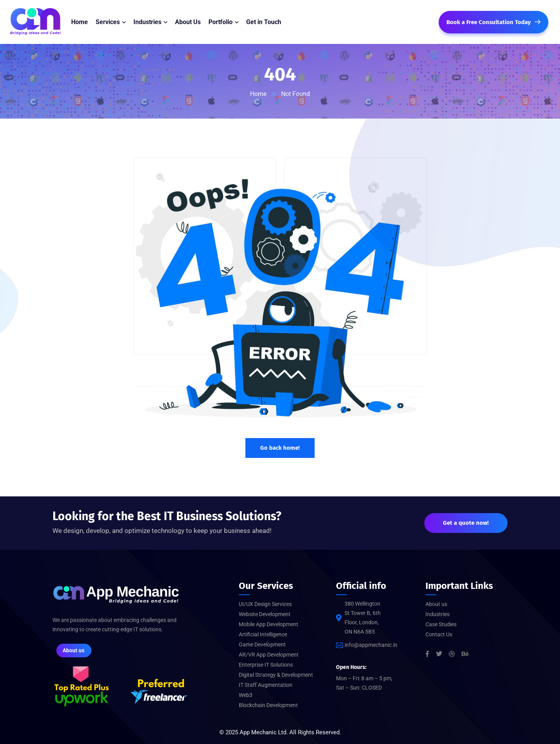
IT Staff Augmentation (266, 685)
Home (258, 94)
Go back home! (280, 448)
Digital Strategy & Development (276, 675)
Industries (437, 614)
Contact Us (439, 634)
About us (436, 604)
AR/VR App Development (269, 655)
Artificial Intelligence (263, 634)
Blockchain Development (268, 705)
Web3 (246, 695)
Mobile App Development (269, 624)
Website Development (265, 614)
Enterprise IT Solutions (266, 665)
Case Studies (441, 624)
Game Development (262, 644)
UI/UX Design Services (265, 604)
